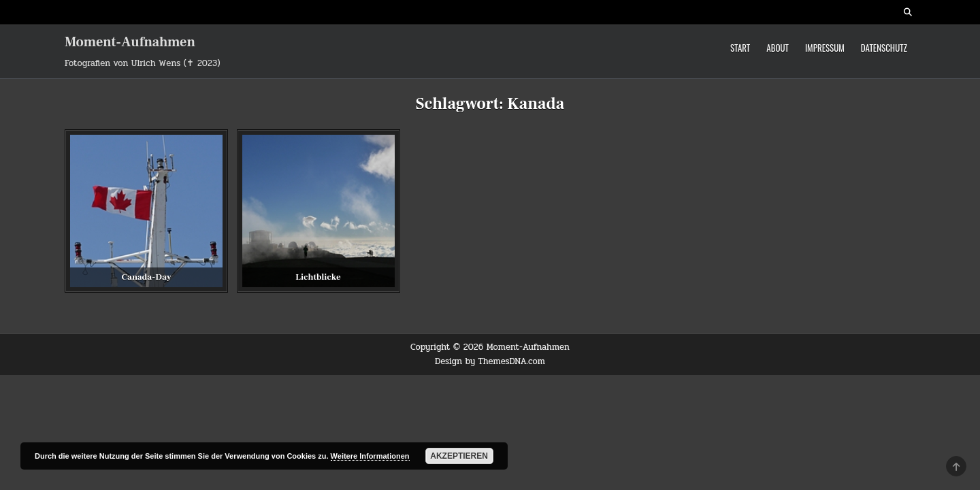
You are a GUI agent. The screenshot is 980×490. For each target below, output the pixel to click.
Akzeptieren (459, 456)
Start (740, 48)
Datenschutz (884, 48)
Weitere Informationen (370, 456)
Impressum (825, 48)
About (778, 48)
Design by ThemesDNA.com (490, 361)
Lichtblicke (318, 277)
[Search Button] (908, 12)
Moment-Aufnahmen (130, 42)
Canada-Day (146, 277)
